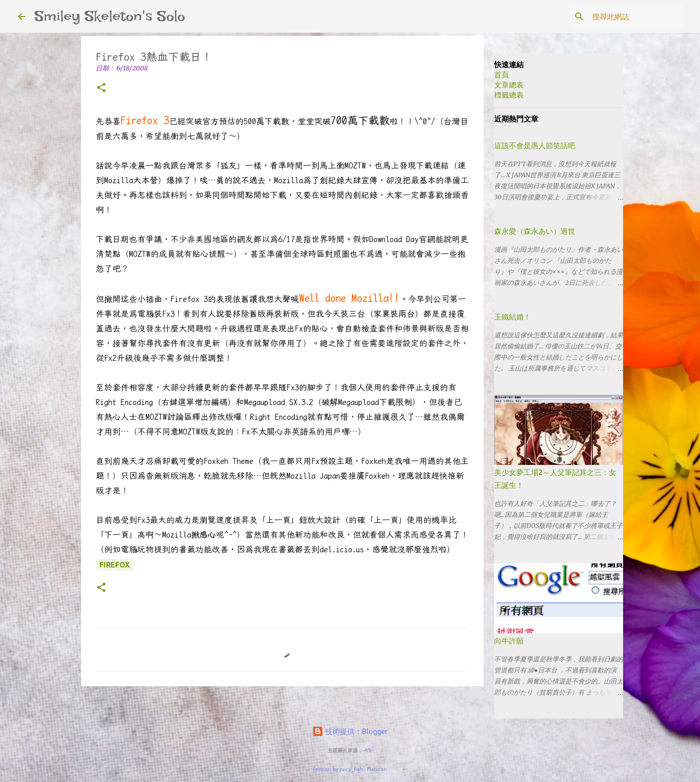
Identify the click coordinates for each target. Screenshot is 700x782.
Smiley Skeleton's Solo (110, 16)
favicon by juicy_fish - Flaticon (350, 769)
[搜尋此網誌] (636, 17)
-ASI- (368, 750)
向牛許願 (509, 641)
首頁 (502, 75)
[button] (101, 88)
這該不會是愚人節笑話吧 (535, 145)
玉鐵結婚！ (513, 317)
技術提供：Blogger (350, 731)
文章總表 (509, 85)
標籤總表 (509, 95)
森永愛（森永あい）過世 (535, 231)
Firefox (115, 565)
